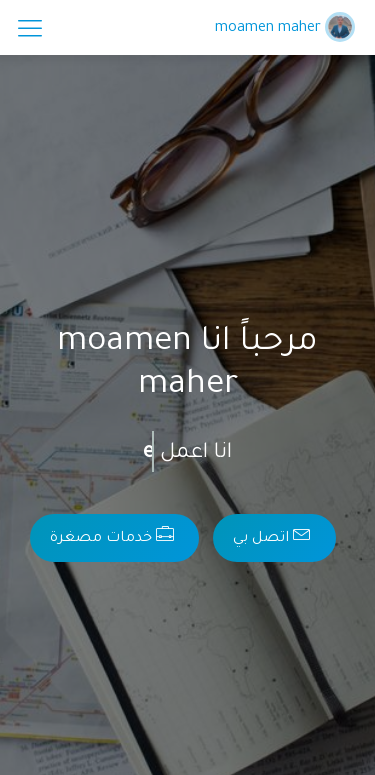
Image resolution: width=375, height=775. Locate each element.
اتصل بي (272, 535)
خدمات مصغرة (112, 535)
